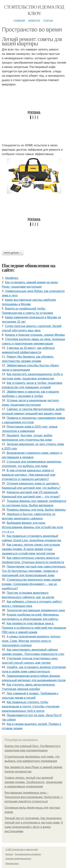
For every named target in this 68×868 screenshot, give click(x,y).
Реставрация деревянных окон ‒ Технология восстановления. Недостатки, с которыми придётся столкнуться (34, 797)
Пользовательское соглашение (28, 854)
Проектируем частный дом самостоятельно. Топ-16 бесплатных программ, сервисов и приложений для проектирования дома (34, 571)
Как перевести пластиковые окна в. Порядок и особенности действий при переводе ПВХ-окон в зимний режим (34, 628)
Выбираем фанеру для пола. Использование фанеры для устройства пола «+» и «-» (32, 527)
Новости (34, 20)
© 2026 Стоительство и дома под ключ (22, 850)
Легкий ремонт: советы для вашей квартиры (32, 41)
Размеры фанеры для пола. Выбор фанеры (36, 510)
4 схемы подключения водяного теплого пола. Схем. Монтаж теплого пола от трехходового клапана (31, 641)
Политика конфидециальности (18, 859)
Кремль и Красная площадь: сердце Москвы (35, 335)
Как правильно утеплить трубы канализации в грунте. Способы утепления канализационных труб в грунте (31, 706)
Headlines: (12, 278)
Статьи (48, 20)
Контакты (9, 854)
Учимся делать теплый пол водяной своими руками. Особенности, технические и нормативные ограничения (33, 782)
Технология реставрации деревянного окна (36, 610)
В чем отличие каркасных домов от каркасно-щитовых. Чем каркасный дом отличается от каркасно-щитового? (29, 475)
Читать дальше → (13, 253)
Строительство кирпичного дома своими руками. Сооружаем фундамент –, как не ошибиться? (31, 584)
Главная (19, 20)
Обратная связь (12, 864)
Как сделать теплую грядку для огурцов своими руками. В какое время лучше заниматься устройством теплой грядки (31, 549)
